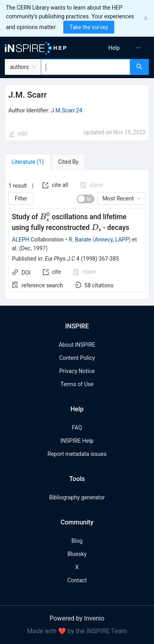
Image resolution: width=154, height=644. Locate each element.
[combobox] (86, 67)
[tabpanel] (77, 235)
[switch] (86, 199)
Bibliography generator (77, 497)
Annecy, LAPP (112, 240)
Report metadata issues (77, 454)
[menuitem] (114, 48)
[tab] (28, 162)
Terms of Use (77, 384)
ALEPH (20, 240)
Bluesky (77, 554)
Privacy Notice (77, 371)
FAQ (77, 428)
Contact (77, 580)
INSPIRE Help (77, 441)
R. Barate (80, 240)
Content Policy (77, 358)
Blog (77, 541)
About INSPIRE (77, 345)
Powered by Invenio (77, 618)
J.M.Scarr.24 (67, 110)
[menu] (117, 48)
